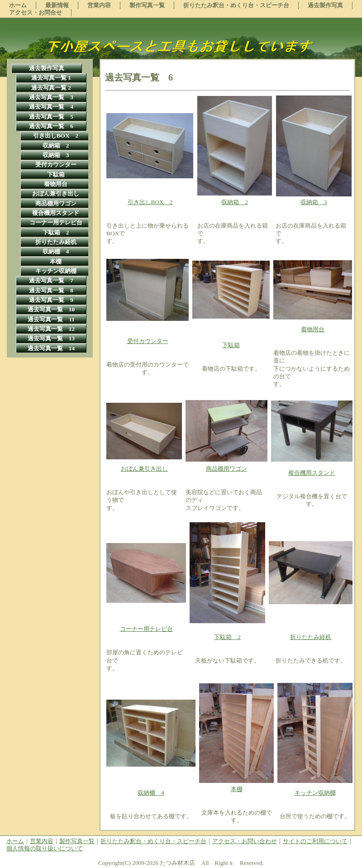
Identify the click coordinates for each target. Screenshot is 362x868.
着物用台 (313, 329)
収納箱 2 (235, 202)
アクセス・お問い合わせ (245, 841)
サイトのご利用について (315, 841)
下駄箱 (231, 345)
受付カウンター (148, 341)
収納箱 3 (314, 202)
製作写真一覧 (77, 841)
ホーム (15, 841)
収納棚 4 (151, 793)
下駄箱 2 (227, 637)
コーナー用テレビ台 (146, 629)
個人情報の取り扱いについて (45, 848)
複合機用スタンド (312, 473)
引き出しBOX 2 (150, 202)
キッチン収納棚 (315, 793)
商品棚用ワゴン (226, 469)
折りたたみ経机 (311, 637)
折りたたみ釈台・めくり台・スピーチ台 (153, 841)
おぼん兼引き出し (144, 469)
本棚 (237, 789)
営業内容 (42, 841)
